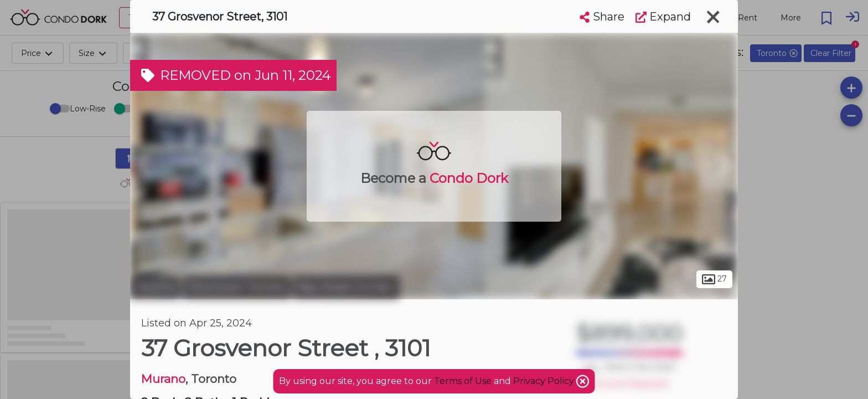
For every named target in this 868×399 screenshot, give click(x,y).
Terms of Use (463, 381)
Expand (663, 17)
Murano (163, 379)
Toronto (155, 287)
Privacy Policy (545, 381)
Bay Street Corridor (346, 287)
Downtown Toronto (237, 287)
